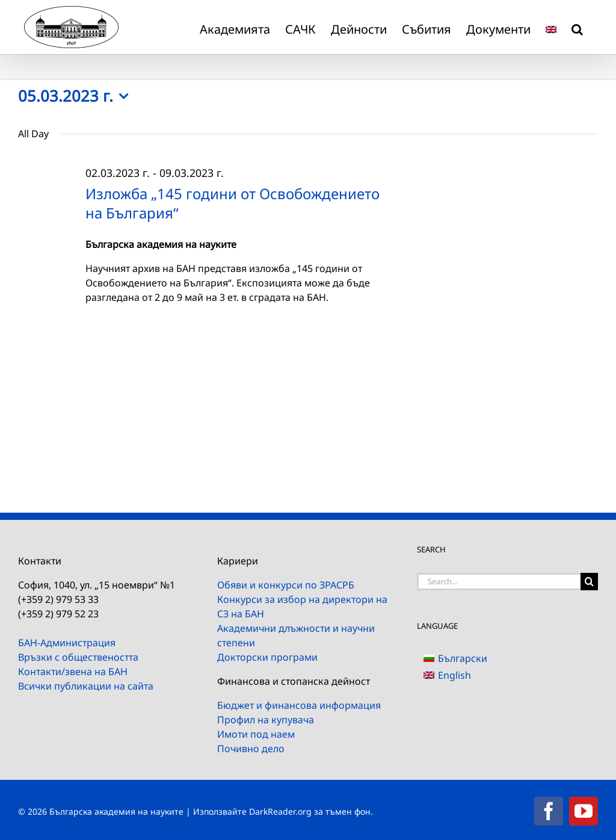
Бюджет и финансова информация (299, 705)
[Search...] (499, 582)
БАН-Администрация (67, 643)
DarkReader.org (280, 811)
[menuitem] (551, 27)
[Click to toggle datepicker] (76, 96)
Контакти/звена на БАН (73, 672)
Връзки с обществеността (78, 657)
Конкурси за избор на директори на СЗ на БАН (302, 607)
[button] (577, 27)
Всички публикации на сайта (86, 686)
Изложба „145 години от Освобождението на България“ (233, 203)
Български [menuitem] (463, 658)
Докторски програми (267, 657)
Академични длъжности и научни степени (296, 635)
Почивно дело (251, 749)
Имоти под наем (256, 734)
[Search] (589, 582)
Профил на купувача (266, 720)
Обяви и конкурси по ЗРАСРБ (286, 585)
